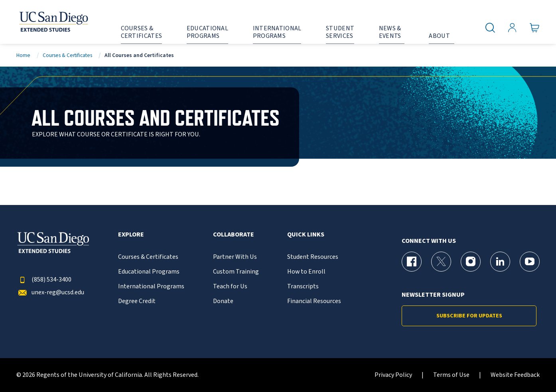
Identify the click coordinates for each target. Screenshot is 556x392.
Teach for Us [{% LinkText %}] (230, 287)
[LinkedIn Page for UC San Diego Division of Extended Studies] (500, 262)
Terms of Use (451, 375)
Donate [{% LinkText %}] (223, 301)
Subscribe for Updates (469, 316)
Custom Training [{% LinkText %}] (236, 272)
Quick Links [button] (306, 235)
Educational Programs (149, 272)
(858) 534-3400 (44, 280)
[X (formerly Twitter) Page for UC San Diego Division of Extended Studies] (441, 262)
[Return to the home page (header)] (53, 22)
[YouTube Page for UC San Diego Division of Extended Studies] (530, 262)
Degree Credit (137, 301)
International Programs (151, 287)
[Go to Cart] (535, 28)
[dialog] (532, 368)
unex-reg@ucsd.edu (50, 293)
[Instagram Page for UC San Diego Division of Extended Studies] (471, 262)
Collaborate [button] (234, 235)
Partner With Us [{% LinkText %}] (235, 257)
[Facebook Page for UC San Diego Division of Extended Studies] (412, 262)
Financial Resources (314, 301)
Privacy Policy (393, 375)
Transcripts (303, 287)
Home (23, 55)
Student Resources (313, 257)
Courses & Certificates (67, 55)
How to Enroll (306, 272)
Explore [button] (131, 235)
